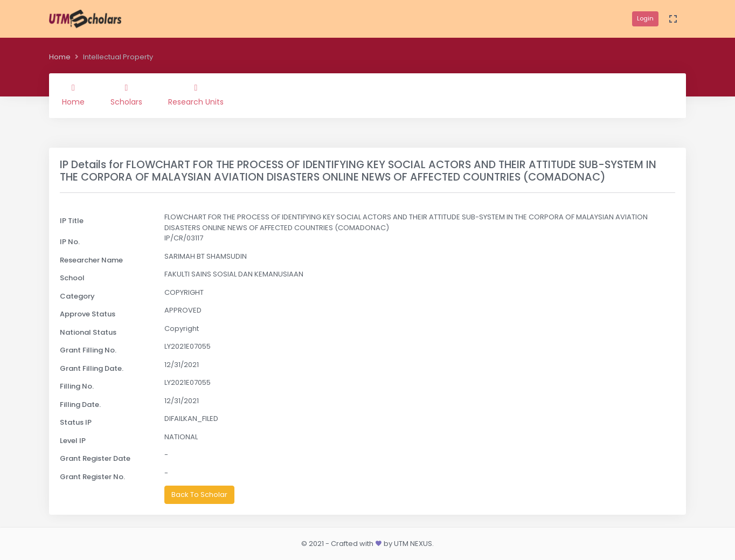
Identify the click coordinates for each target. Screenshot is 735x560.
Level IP (73, 441)
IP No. (70, 242)
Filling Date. (80, 405)
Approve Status (88, 314)
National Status (88, 332)
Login (645, 18)
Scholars (126, 95)
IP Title (72, 221)
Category (77, 296)
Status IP (76, 422)
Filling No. (77, 386)
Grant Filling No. (88, 350)
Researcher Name (91, 260)
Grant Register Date (95, 458)
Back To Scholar (199, 495)
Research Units (196, 95)
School (72, 278)
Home (60, 57)
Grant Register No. (92, 477)
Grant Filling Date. (92, 368)
